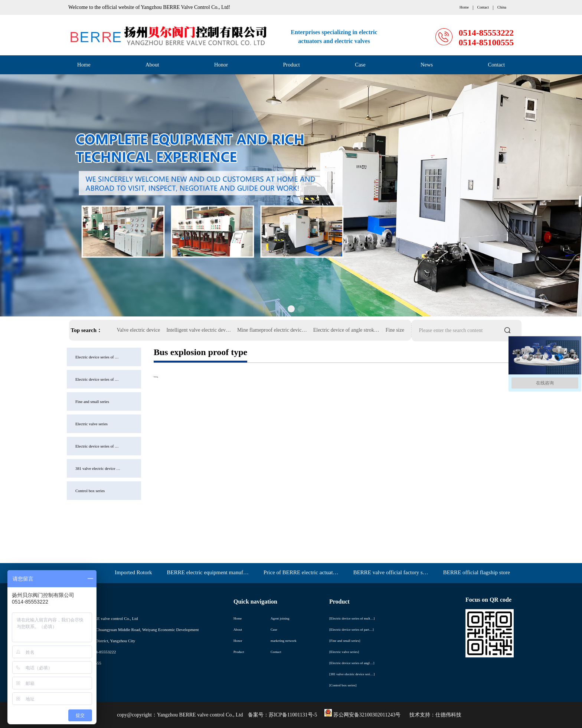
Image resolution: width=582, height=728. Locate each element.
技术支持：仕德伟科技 (435, 715)
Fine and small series (53, 402)
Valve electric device (139, 330)
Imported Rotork (133, 572)
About (152, 65)
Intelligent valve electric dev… (199, 330)
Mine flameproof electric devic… (272, 330)
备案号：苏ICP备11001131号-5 (282, 715)
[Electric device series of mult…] (352, 618)
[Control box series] (343, 685)
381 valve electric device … (58, 468)
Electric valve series (52, 424)
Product (292, 65)
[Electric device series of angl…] (352, 663)
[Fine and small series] (345, 641)
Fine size (395, 330)
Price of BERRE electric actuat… (301, 572)
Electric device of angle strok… (346, 330)
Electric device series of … (57, 357)
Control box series (50, 491)
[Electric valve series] (344, 652)
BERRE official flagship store (477, 572)
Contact (496, 65)
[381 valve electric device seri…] (352, 674)
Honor (221, 65)
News (427, 65)
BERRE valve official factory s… (391, 572)
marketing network (284, 641)
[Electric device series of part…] (352, 630)
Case (360, 65)
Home (84, 65)
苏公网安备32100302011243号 (362, 715)
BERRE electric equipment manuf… (208, 572)
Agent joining (280, 618)
